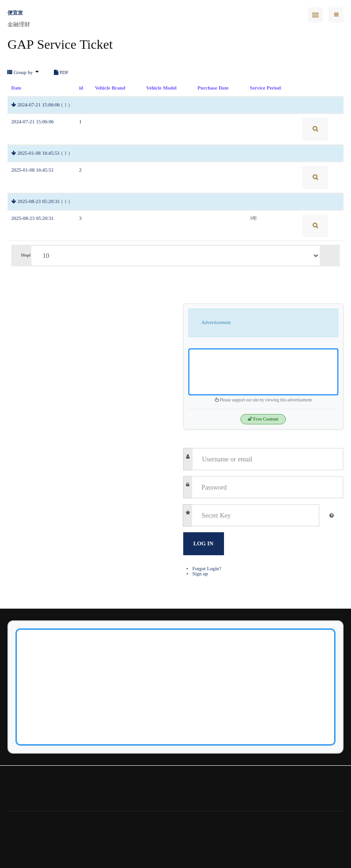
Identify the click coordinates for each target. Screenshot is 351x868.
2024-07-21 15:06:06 (39, 105)
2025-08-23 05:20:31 (39, 201)
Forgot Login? (207, 569)
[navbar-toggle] (336, 15)
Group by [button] (23, 73)
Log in (204, 543)
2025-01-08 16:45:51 (39, 153)
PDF (61, 73)
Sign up (200, 574)
